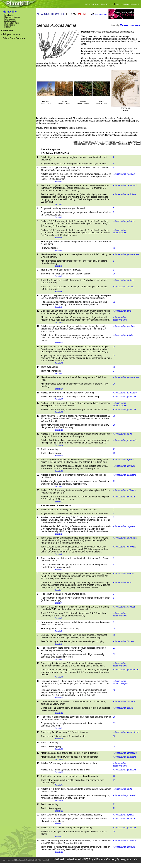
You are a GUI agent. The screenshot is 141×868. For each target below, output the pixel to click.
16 (114, 384)
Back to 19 (59, 456)
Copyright (12, 860)
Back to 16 (59, 412)
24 (114, 832)
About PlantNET (31, 860)
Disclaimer (20, 860)
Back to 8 (59, 292)
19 (114, 416)
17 (114, 371)
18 (114, 356)
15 (114, 367)
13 (114, 248)
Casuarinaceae (130, 25)
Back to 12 (59, 363)
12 (114, 302)
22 (114, 453)
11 (114, 296)
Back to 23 (59, 852)
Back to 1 (59, 182)
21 (114, 449)
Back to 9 (59, 307)
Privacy (4, 860)
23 (114, 481)
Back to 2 (59, 204)
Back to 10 (59, 322)
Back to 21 (59, 486)
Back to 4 (59, 238)
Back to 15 (59, 399)
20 (114, 425)
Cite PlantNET (44, 860)
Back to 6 (59, 266)
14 (114, 347)
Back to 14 (59, 389)
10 (114, 274)
